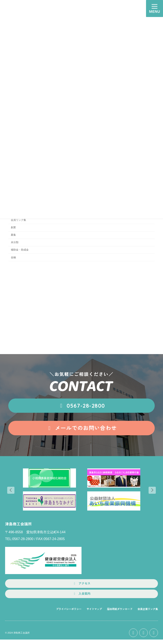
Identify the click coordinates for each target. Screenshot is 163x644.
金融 (13, 257)
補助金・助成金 (20, 250)
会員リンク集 (18, 220)
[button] (81, 406)
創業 (13, 227)
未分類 (15, 242)
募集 (13, 235)
